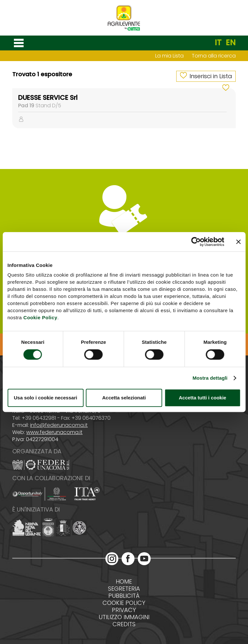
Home (124, 582)
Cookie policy (124, 603)
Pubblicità (124, 596)
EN (231, 43)
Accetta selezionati (124, 398)
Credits (124, 624)
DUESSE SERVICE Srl (48, 98)
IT (218, 43)
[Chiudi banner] (238, 242)
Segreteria (124, 589)
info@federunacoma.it (59, 425)
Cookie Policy (40, 317)
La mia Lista (169, 56)
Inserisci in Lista (211, 76)
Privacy (124, 610)
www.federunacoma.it (54, 432)
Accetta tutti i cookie (203, 398)
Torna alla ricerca (214, 56)
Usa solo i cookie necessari (46, 398)
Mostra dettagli (210, 378)
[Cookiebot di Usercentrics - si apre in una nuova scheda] (196, 242)
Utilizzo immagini (124, 617)
